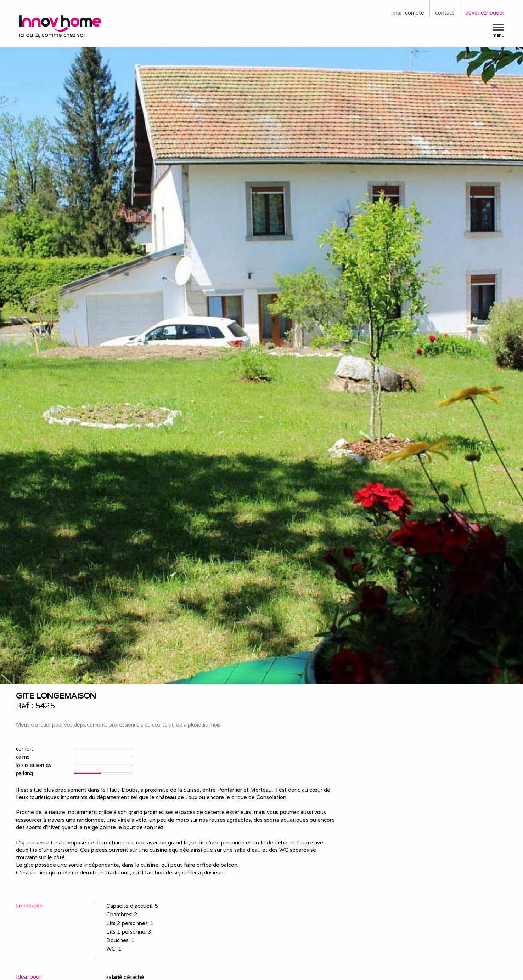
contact (445, 13)
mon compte (408, 13)
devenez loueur (485, 13)
